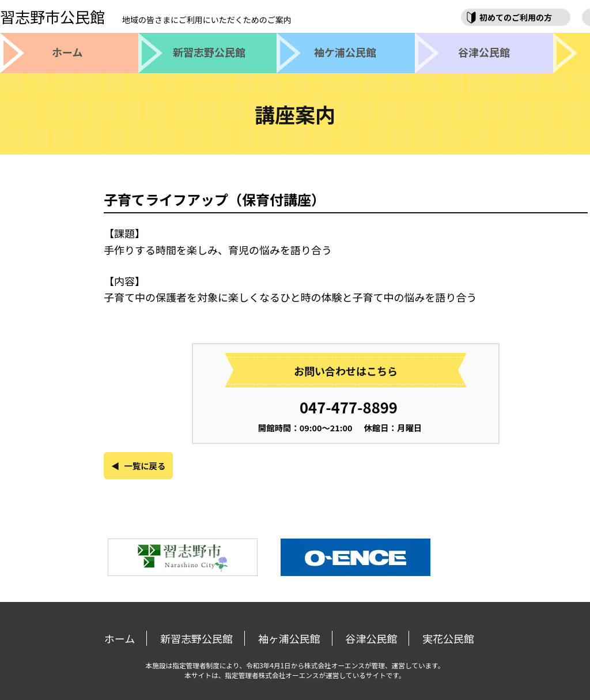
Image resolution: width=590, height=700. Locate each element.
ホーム (120, 638)
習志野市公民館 (146, 16)
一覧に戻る (145, 466)
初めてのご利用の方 (516, 17)
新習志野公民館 (196, 638)
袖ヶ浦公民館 (289, 638)
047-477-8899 (349, 407)
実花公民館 (448, 638)
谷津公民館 (371, 638)
